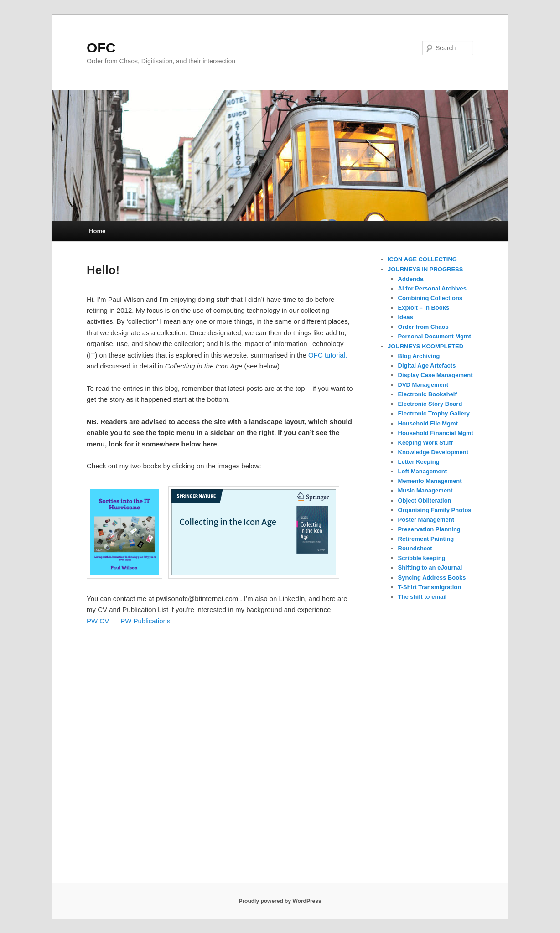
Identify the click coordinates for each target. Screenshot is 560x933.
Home (97, 231)
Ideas (406, 317)
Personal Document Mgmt (435, 336)
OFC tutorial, (328, 355)
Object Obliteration (425, 500)
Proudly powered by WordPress (280, 901)
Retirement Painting (426, 539)
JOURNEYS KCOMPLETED (425, 346)
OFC (101, 48)
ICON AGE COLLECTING (422, 259)
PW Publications (145, 621)
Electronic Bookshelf (428, 394)
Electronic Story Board (430, 404)
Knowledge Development (433, 452)
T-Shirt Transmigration (430, 587)
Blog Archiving (419, 356)
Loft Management (423, 471)
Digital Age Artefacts (427, 365)
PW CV (98, 621)
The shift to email (423, 597)
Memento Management (430, 481)
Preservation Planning (429, 529)
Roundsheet (415, 548)
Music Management (425, 490)
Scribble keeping (422, 558)
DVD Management (423, 385)
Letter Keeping (419, 462)
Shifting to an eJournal (430, 568)
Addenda (411, 279)
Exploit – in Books (424, 308)
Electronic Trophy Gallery (434, 413)
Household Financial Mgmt (436, 433)
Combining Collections (430, 298)
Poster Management (426, 520)
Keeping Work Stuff (425, 443)
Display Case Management (436, 375)
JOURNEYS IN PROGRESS (425, 269)
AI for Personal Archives (433, 288)
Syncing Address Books (432, 578)
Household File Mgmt (428, 423)
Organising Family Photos (435, 510)
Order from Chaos (423, 327)
